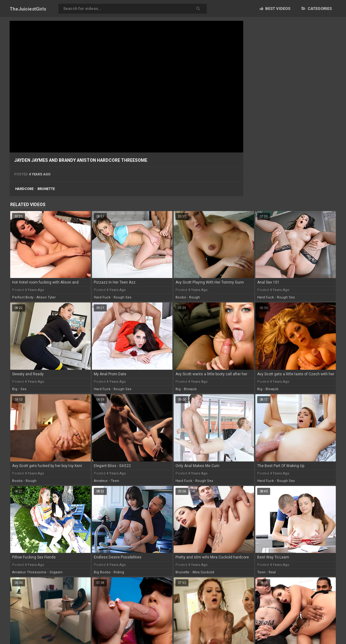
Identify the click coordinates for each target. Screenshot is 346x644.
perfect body (23, 297)
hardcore (24, 189)
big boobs (102, 572)
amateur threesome (29, 572)
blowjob (190, 389)
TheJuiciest (28, 9)
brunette (46, 189)
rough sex (122, 297)
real (272, 572)
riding (119, 572)
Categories (317, 9)
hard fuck (102, 297)
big (15, 389)
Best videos (275, 9)
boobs (181, 297)
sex (23, 389)
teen (115, 481)
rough (195, 297)
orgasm (56, 572)
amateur (101, 481)
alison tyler (46, 297)
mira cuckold (203, 572)
